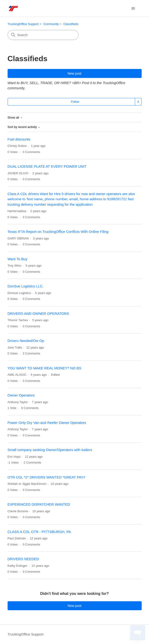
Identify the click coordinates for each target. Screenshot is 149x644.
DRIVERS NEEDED (23, 559)
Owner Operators (21, 395)
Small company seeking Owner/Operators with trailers (50, 450)
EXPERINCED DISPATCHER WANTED (39, 504)
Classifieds (71, 24)
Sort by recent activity (24, 127)
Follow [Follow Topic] (75, 102)
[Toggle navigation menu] (133, 9)
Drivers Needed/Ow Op (26, 341)
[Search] (43, 35)
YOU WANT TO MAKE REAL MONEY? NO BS (44, 368)
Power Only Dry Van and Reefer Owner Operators (47, 423)
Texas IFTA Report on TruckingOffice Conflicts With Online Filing (58, 232)
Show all (15, 118)
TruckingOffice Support (23, 24)
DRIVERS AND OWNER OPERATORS (38, 313)
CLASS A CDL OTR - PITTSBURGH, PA (39, 532)
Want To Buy (18, 259)
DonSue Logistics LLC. (26, 286)
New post (74, 73)
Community (51, 24)
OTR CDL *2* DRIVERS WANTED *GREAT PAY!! (47, 477)
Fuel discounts (19, 139)
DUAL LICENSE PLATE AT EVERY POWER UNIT (47, 166)
